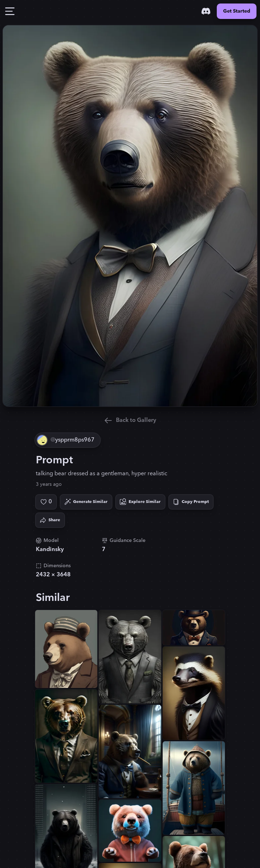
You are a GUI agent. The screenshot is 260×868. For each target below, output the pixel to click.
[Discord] (206, 11)
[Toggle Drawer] (10, 11)
